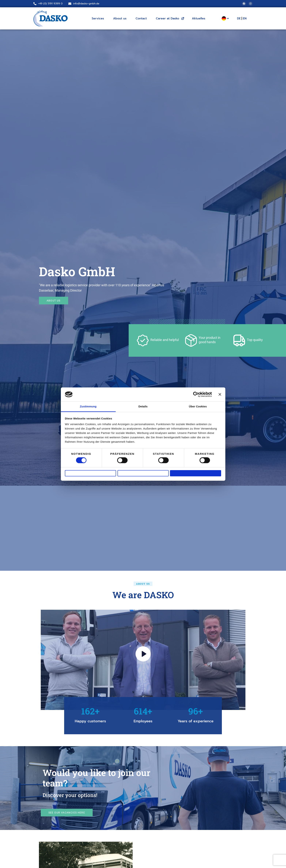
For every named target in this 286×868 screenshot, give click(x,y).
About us (121, 18)
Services (99, 18)
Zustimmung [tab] (88, 404)
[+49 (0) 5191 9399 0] (35, 4)
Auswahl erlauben (143, 473)
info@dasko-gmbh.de (86, 4)
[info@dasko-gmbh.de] (70, 4)
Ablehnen (91, 473)
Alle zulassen (196, 473)
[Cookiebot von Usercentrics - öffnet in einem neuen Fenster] (196, 392)
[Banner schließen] (220, 392)
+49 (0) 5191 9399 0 (50, 4)
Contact (142, 18)
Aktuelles (199, 18)
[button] (143, 584)
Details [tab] (143, 404)
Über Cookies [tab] (198, 404)
